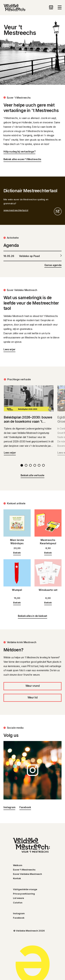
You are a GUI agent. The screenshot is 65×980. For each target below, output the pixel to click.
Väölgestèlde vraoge (25, 889)
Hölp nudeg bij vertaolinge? (19, 152)
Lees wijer (9, 349)
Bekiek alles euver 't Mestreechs (22, 159)
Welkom (18, 865)
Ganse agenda (53, 265)
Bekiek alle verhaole (32, 475)
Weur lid (33, 697)
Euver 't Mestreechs (24, 870)
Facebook (25, 807)
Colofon (18, 903)
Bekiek (17, 553)
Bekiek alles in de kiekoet (32, 616)
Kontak (17, 878)
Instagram (9, 807)
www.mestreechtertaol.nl (16, 210)
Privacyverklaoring (24, 894)
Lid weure (18, 898)
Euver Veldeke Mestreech (27, 874)
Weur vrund (33, 686)
